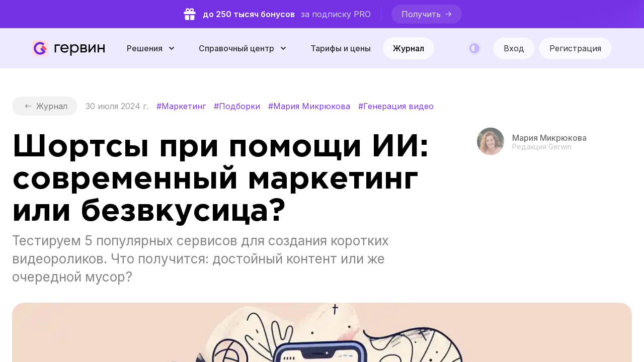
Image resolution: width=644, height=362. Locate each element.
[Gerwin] (68, 48)
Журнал (409, 48)
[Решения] (152, 48)
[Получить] (427, 14)
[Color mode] (474, 48)
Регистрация (575, 48)
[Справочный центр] (244, 48)
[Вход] (514, 48)
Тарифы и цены (341, 48)
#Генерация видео (396, 106)
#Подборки (237, 106)
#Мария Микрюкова (309, 106)
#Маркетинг (181, 106)
